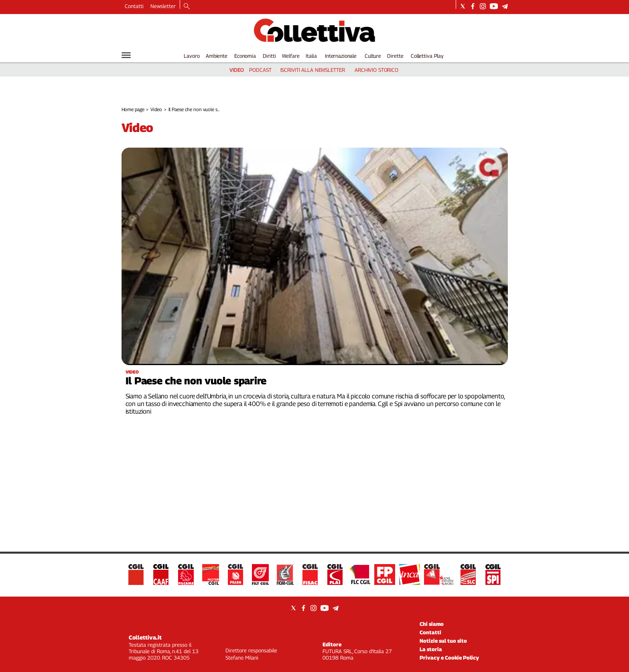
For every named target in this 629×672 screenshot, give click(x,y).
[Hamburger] (126, 55)
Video (156, 109)
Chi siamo (432, 624)
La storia (431, 649)
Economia (245, 56)
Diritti (269, 56)
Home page (133, 109)
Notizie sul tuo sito (443, 641)
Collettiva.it (145, 637)
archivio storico (376, 70)
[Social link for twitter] (463, 6)
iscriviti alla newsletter (313, 70)
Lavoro (192, 56)
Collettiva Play (427, 56)
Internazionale (341, 56)
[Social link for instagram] (483, 6)
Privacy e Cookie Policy (449, 658)
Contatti (134, 6)
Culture (373, 56)
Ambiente (217, 56)
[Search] (187, 7)
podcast (260, 70)
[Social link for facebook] (473, 6)
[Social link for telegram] (505, 6)
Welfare (291, 56)
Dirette (395, 56)
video (237, 70)
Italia (311, 56)
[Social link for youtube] (494, 6)
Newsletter (163, 6)
